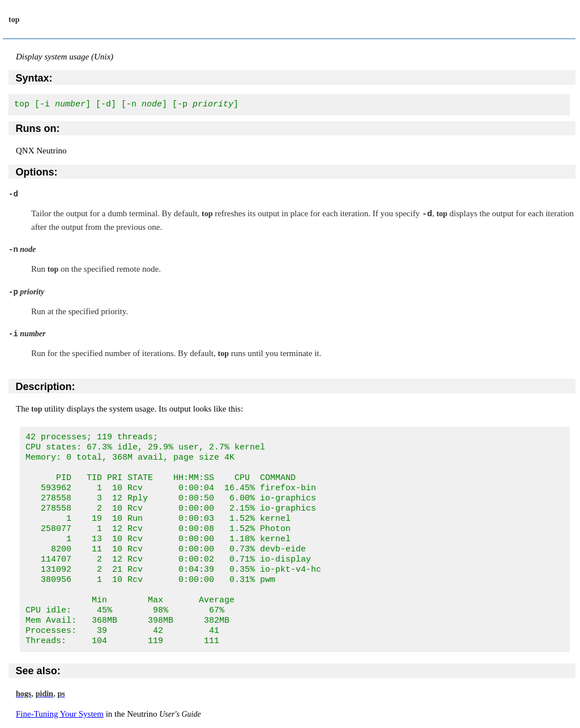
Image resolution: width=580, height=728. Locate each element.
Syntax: (34, 78)
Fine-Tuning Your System (60, 714)
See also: (38, 671)
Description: (46, 387)
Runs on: (38, 129)
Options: (37, 172)
